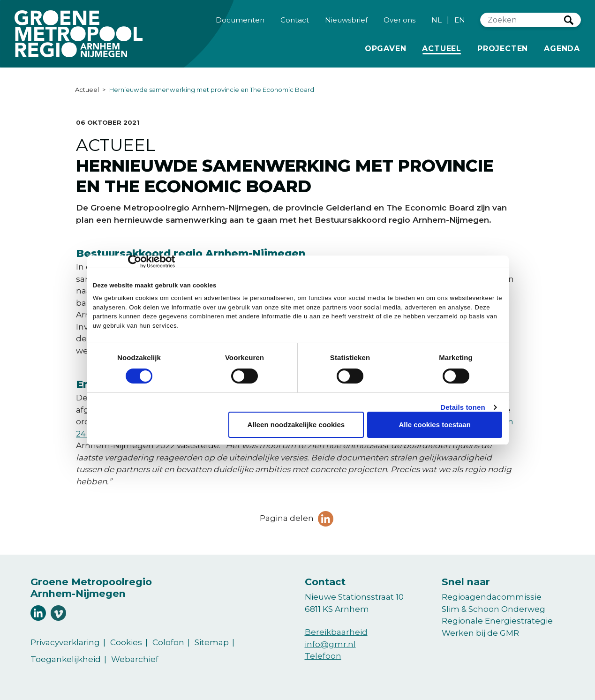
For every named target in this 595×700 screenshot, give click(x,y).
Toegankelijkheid (66, 659)
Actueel (443, 50)
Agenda (562, 50)
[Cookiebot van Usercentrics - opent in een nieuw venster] (134, 262)
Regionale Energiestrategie (497, 621)
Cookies (126, 642)
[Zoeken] (522, 22)
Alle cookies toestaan (434, 425)
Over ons (399, 21)
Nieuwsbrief (346, 21)
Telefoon (323, 656)
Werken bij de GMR (480, 633)
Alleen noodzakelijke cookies (296, 425)
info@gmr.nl (330, 644)
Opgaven (386, 50)
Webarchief (135, 659)
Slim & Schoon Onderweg (493, 609)
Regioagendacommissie (492, 597)
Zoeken (569, 22)
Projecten (503, 50)
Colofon (168, 642)
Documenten (240, 21)
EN (460, 22)
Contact (295, 21)
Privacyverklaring (65, 642)
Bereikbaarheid (336, 632)
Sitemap (212, 642)
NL (437, 22)
